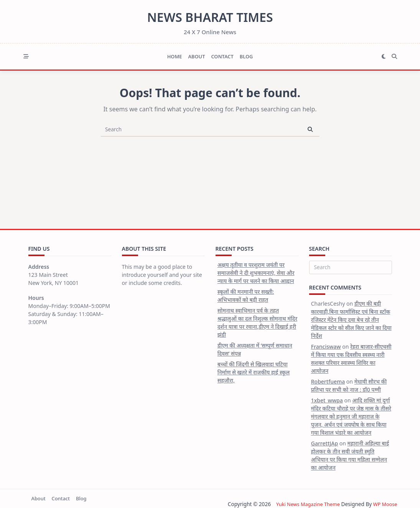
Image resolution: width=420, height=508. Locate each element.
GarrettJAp (324, 443)
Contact (222, 56)
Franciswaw (326, 347)
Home (175, 56)
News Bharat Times (210, 17)
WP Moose (384, 504)
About (196, 56)
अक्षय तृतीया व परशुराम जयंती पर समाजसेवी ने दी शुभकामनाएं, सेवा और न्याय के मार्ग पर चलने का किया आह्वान (256, 273)
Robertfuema (328, 381)
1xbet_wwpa (327, 400)
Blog (246, 56)
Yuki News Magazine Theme (304, 504)
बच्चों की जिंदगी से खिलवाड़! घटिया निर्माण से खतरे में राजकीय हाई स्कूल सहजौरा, (254, 372)
